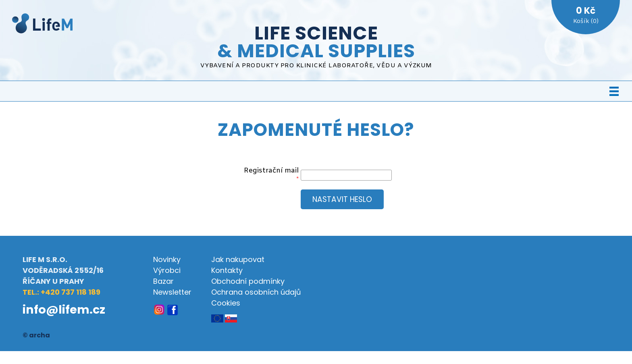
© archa (36, 335)
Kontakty (227, 270)
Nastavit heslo (342, 199)
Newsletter (172, 292)
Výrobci (167, 270)
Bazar (163, 281)
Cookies (226, 303)
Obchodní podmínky (248, 281)
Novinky (167, 259)
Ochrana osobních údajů (256, 292)
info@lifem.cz (64, 310)
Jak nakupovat (238, 259)
